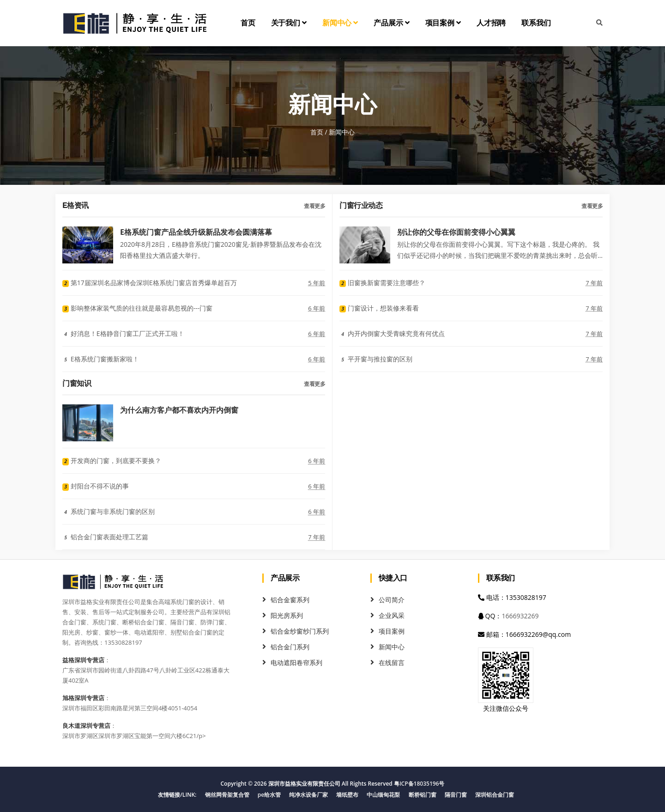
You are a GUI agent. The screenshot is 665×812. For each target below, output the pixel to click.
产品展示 (391, 23)
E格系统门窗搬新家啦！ (101, 359)
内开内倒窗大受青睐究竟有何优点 (392, 333)
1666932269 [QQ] (520, 616)
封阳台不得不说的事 (96, 486)
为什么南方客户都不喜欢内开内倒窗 (179, 410)
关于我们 (289, 23)
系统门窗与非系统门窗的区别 (109, 511)
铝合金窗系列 (290, 600)
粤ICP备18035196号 (419, 784)
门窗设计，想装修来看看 (379, 308)
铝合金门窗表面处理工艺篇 (105, 537)
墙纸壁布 (347, 795)
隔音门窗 (456, 795)
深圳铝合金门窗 (495, 795)
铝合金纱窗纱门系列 (300, 631)
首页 (248, 23)
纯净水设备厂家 (308, 795)
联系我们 (536, 23)
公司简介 (392, 600)
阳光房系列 (287, 615)
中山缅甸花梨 (383, 795)
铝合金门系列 (290, 647)
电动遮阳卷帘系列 (296, 662)
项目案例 (443, 23)
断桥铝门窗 (423, 795)
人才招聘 (491, 23)
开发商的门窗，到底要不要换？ (112, 461)
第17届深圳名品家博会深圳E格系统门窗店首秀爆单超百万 (150, 283)
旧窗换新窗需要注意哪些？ (382, 283)
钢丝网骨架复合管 (227, 795)
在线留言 (392, 662)
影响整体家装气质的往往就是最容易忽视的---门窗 (137, 308)
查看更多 (314, 206)
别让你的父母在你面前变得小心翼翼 (456, 232)
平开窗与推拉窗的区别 (376, 359)
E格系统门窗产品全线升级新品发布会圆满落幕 (196, 232)
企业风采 (392, 615)
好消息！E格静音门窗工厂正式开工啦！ (123, 333)
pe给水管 (269, 795)
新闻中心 (340, 23)
